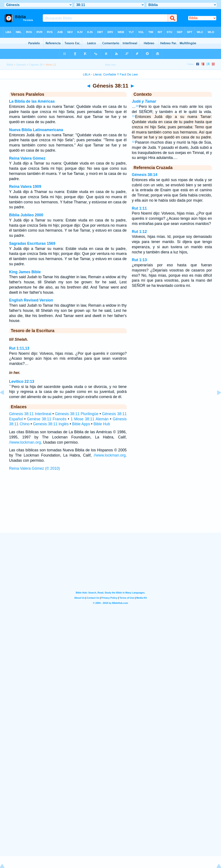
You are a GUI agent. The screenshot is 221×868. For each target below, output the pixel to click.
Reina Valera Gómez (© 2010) (35, 468)
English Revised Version (31, 300)
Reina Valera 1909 (25, 187)
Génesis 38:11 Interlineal (30, 414)
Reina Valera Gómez (27, 158)
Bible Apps (81, 424)
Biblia (10, 65)
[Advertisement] (110, 506)
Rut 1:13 (139, 260)
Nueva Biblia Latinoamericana (36, 130)
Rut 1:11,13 (19, 348)
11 (133, 116)
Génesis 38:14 (145, 175)
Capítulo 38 (36, 65)
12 (133, 142)
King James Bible (25, 272)
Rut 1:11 (139, 208)
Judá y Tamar (144, 101)
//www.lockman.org (25, 442)
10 (137, 106)
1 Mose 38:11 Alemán (90, 419)
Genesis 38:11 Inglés (51, 424)
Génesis (21, 65)
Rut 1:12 (139, 232)
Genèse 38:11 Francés (47, 419)
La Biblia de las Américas (32, 101)
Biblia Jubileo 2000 (26, 215)
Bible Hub (102, 424)
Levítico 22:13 (22, 381)
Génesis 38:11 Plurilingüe (77, 414)
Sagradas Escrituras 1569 (32, 243)
